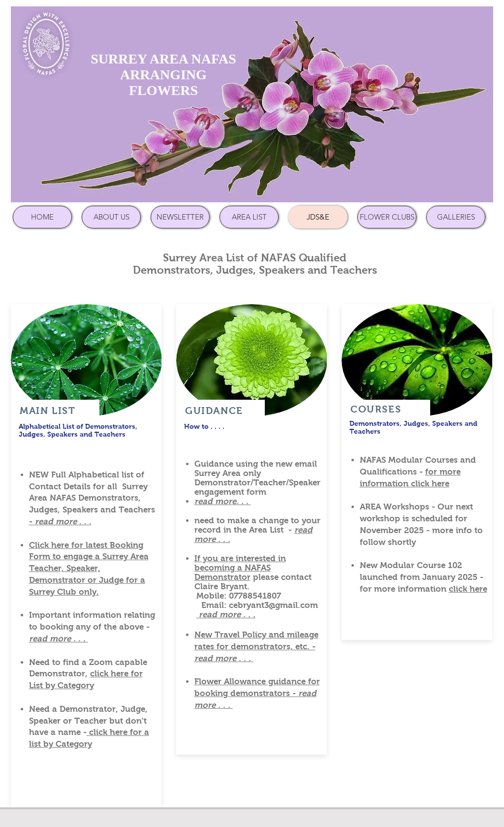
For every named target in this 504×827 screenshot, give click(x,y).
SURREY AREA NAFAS (163, 59)
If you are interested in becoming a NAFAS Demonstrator (240, 568)
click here (468, 589)
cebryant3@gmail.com (273, 605)
